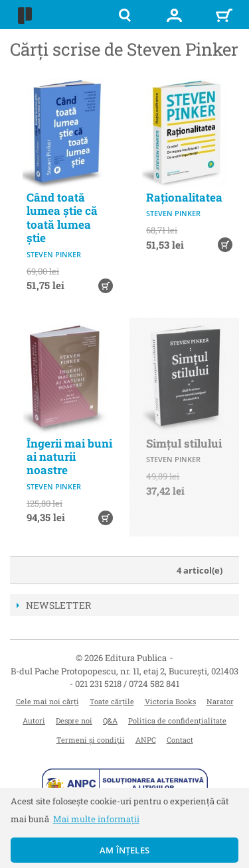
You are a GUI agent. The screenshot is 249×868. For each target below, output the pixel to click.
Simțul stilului (184, 443)
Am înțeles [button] (124, 850)
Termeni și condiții (91, 740)
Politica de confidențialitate (177, 720)
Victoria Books (170, 701)
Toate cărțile (112, 701)
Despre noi (74, 720)
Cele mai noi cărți (47, 701)
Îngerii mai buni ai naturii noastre (69, 457)
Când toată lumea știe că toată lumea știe (62, 217)
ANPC (146, 740)
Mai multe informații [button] (96, 819)
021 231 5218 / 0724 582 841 (127, 684)
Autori (34, 720)
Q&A (110, 720)
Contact (180, 740)
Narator (220, 701)
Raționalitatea (184, 197)
